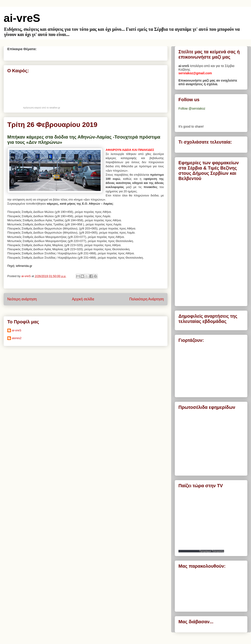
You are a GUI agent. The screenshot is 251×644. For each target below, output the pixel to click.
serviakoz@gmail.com (195, 73)
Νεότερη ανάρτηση (22, 299)
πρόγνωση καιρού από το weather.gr (42, 108)
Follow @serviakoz (192, 108)
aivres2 (17, 338)
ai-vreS (22, 18)
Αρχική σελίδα (83, 299)
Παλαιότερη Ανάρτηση (146, 299)
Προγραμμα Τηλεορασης (212, 551)
